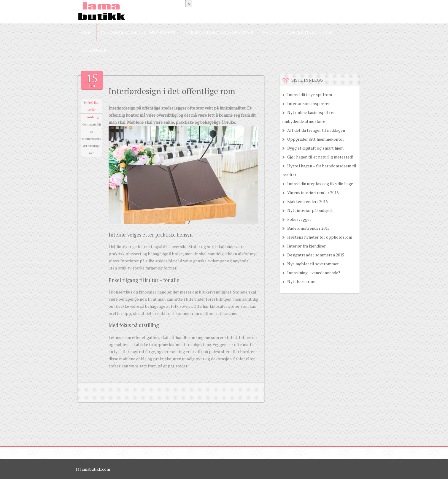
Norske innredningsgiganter (219, 32)
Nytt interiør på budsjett (310, 210)
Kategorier (95, 50)
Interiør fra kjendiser (306, 246)
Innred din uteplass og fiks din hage (320, 184)
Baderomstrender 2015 (308, 228)
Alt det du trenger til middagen (316, 130)
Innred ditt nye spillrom (310, 95)
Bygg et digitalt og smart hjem (315, 148)
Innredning (92, 117)
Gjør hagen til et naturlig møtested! (320, 157)
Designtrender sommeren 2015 (316, 255)
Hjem (86, 32)
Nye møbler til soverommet (313, 264)
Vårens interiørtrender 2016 (313, 192)
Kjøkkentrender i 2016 (307, 201)
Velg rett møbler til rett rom (298, 32)
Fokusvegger (299, 219)
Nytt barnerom (301, 281)
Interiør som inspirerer (309, 103)
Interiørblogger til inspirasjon (138, 32)
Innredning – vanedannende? (314, 273)
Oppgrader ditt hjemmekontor (316, 139)
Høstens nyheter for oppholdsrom (320, 237)
